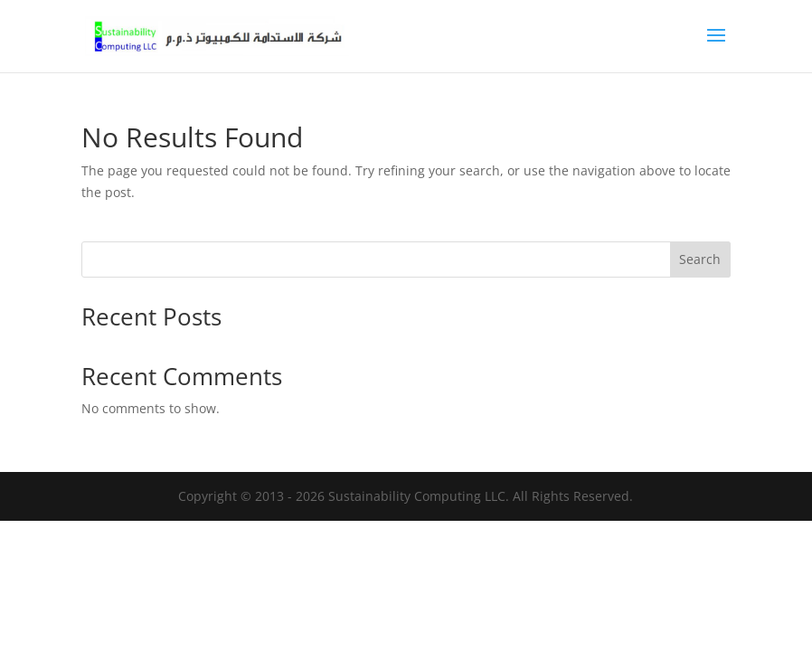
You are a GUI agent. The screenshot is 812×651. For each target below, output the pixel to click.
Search (700, 259)
